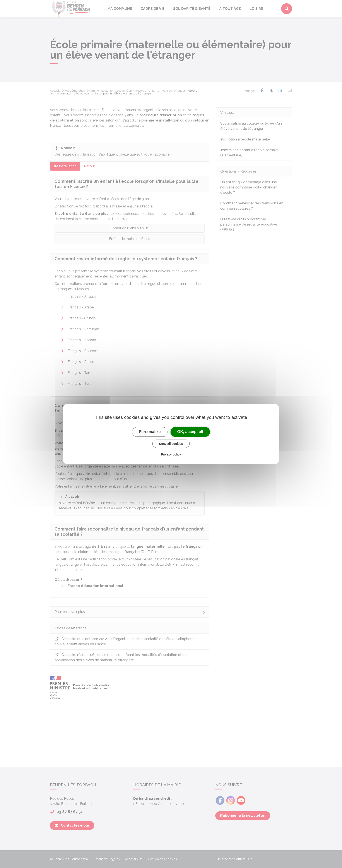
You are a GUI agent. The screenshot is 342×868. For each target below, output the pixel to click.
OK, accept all (190, 432)
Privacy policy (171, 454)
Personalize (150, 432)
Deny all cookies (171, 444)
